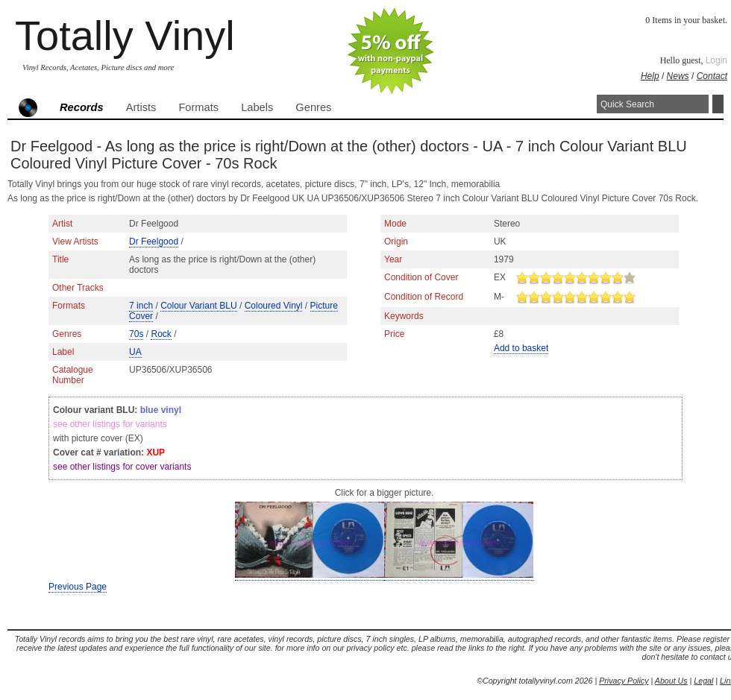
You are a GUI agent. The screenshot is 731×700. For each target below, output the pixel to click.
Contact (712, 76)
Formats (198, 107)
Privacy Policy (624, 681)
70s (136, 334)
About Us (671, 681)
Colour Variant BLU (199, 306)
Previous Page (78, 587)
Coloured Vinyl (274, 306)
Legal (703, 681)
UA (135, 352)
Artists (141, 107)
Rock (161, 334)
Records (82, 107)
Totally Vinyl (125, 35)
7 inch (141, 306)
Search (718, 104)
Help (650, 76)
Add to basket (521, 348)
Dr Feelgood (154, 242)
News (678, 76)
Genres (313, 107)
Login (716, 60)
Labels (257, 107)
